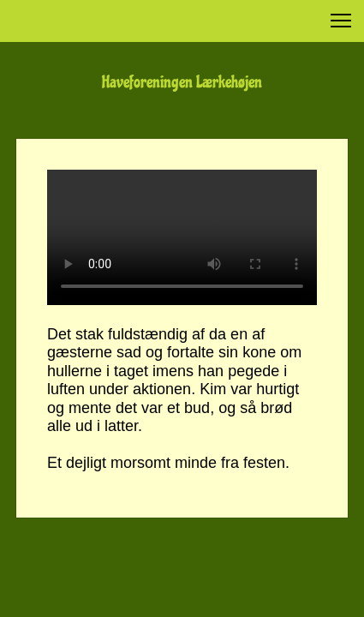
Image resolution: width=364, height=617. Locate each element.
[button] (341, 21)
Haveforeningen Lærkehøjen (182, 82)
